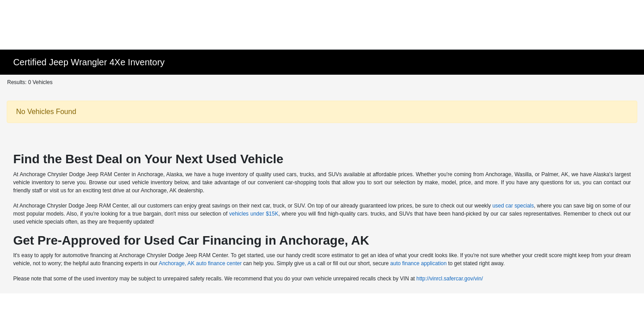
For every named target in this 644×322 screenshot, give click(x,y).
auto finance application (419, 263)
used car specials (513, 206)
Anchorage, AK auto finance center (200, 263)
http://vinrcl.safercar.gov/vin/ (450, 279)
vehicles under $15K (254, 214)
